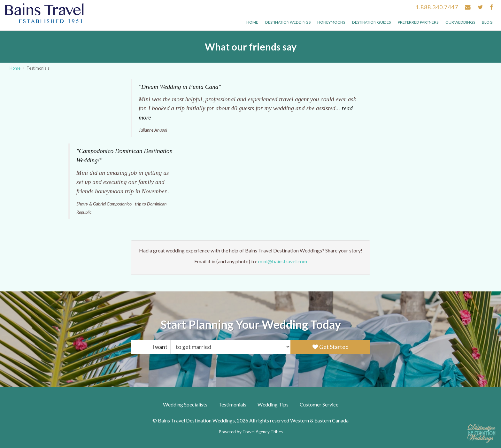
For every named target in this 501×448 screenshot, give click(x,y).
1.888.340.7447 (437, 7)
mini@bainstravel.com (283, 261)
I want (160, 347)
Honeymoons (331, 22)
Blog (487, 22)
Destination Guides (371, 22)
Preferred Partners (418, 22)
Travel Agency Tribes (263, 432)
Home (252, 22)
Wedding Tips (273, 404)
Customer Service (319, 404)
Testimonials (232, 404)
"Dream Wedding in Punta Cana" (180, 87)
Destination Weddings (288, 22)
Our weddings (460, 22)
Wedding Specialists (185, 404)
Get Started (331, 347)
